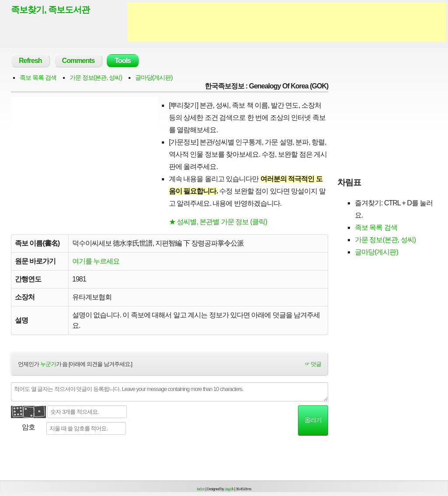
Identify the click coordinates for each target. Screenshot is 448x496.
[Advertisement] (287, 22)
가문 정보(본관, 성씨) (96, 77)
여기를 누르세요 (96, 261)
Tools (122, 61)
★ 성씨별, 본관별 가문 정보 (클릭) (218, 222)
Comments (79, 61)
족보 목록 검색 (38, 77)
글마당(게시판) (154, 77)
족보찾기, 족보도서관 (50, 10)
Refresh (30, 61)
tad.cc (201, 489)
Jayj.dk (229, 489)
